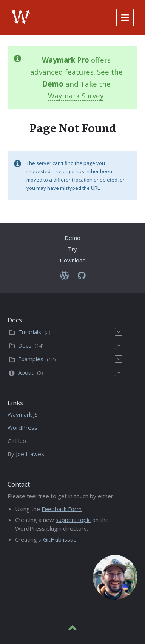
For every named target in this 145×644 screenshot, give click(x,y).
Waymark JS (23, 414)
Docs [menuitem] (25, 345)
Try (72, 249)
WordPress (22, 427)
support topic (73, 520)
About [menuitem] (26, 372)
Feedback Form (62, 509)
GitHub (17, 441)
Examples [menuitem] (31, 359)
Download (73, 260)
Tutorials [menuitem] (30, 332)
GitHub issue (60, 539)
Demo (72, 238)
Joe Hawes (30, 454)
